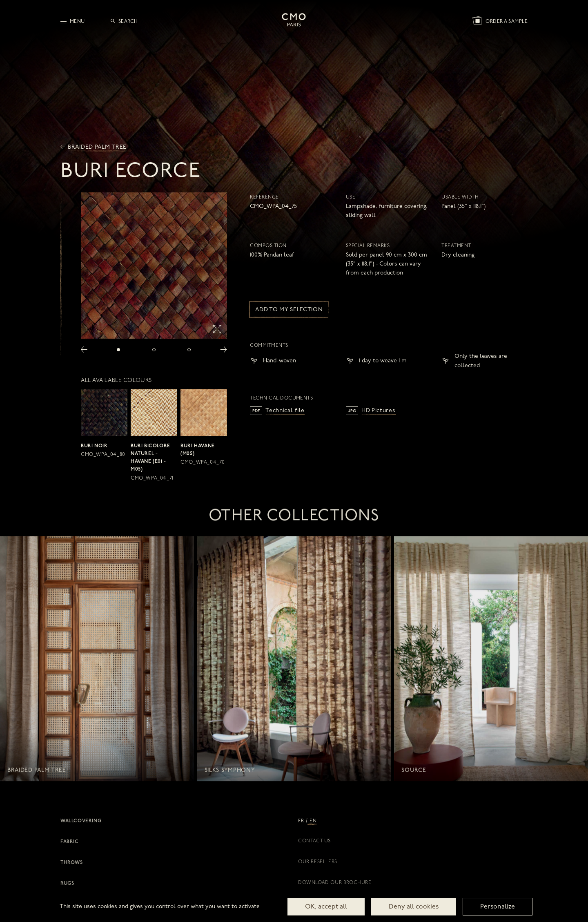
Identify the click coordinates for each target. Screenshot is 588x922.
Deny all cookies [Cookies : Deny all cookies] (414, 907)
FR (301, 821)
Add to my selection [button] (289, 310)
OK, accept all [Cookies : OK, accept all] (326, 907)
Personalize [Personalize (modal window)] (498, 907)
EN (313, 821)
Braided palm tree (94, 147)
